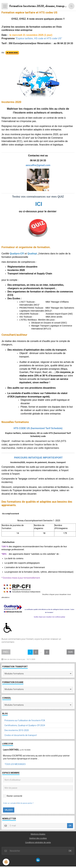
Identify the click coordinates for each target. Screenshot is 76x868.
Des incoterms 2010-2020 (17, 730)
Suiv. (71, 652)
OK (70, 826)
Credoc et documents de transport (21, 735)
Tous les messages (15, 764)
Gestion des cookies (38, 838)
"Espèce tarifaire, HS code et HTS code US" (39, 38)
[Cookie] (6, 862)
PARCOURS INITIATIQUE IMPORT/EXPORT (38, 458)
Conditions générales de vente (38, 842)
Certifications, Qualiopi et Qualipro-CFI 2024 (25, 725)
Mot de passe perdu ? (25, 803)
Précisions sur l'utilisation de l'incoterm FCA (25, 720)
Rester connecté (13, 796)
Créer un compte (9, 803)
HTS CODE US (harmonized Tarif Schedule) (38, 428)
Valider (9, 810)
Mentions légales (38, 834)
